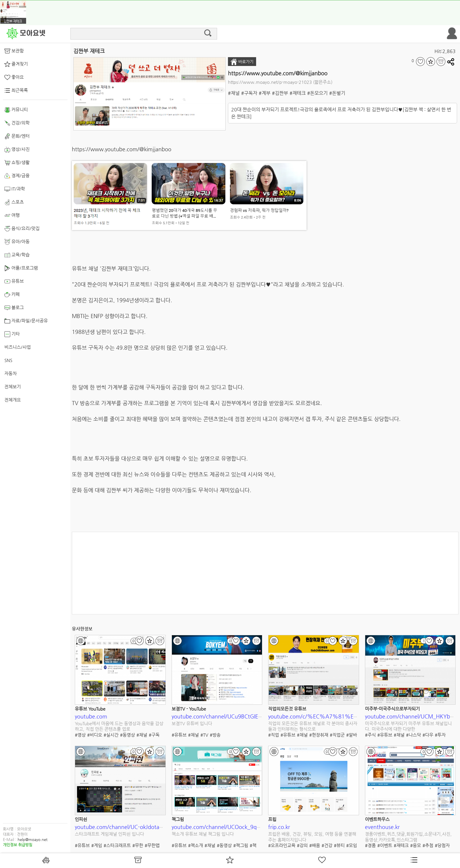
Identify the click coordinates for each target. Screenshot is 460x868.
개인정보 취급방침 (18, 845)
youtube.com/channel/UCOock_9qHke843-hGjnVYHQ (238, 827)
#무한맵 (152, 845)
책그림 (178, 819)
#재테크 (298, 93)
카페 (12, 295)
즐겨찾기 (16, 64)
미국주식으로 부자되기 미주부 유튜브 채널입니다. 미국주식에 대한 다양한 (408, 726)
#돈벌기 (337, 93)
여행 (12, 215)
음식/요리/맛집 (22, 229)
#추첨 (428, 845)
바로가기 (242, 62)
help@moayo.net (33, 839)
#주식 (370, 735)
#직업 (274, 735)
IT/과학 (15, 189)
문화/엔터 (17, 136)
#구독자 (249, 93)
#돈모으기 (317, 93)
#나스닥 (414, 735)
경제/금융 (17, 176)
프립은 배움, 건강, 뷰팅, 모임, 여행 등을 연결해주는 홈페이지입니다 (312, 837)
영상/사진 (17, 150)
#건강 (327, 845)
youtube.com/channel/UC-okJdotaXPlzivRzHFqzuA (137, 827)
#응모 (416, 845)
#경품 (370, 845)
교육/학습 (17, 255)
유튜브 (14, 281)
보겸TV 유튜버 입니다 (192, 723)
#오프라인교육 (282, 845)
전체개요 (13, 400)
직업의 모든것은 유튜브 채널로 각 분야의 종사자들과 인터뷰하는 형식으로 (313, 726)
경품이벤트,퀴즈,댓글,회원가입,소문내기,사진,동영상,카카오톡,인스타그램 (408, 837)
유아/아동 (17, 242)
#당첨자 (442, 845)
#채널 (234, 93)
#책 (253, 845)
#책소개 (196, 845)
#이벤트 (385, 845)
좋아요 (14, 77)
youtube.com (91, 716)
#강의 (302, 845)
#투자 (440, 735)
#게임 (97, 845)
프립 (272, 819)
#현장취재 (319, 735)
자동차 (11, 373)
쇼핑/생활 (17, 163)
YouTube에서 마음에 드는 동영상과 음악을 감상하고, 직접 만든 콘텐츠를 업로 (119, 726)
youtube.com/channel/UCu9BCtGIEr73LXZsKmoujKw (237, 716)
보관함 (14, 51)
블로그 (14, 308)
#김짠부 (280, 93)
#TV (204, 735)
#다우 (428, 735)
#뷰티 (339, 845)
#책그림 (241, 845)
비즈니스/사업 (18, 347)
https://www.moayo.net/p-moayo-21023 (270, 82)
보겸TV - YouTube (189, 709)
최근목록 (16, 91)
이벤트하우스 (377, 819)
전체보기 (13, 387)
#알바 (352, 735)
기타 (12, 334)
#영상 (80, 735)
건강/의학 (17, 123)
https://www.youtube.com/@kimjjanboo (278, 73)
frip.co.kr (279, 827)
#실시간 (111, 735)
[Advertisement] (265, 573)
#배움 (315, 845)
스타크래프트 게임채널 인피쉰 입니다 (109, 834)
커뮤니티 (16, 110)
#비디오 (95, 735)
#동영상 (127, 735)
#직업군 (337, 735)
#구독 (154, 735)
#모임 (352, 845)
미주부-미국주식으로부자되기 (392, 709)
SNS (8, 360)
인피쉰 (81, 819)
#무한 (138, 845)
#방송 (215, 735)
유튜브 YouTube (90, 709)
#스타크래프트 (117, 845)
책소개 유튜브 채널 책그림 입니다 (203, 834)
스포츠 (14, 202)
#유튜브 (179, 735)
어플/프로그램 (21, 268)
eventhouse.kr (382, 827)
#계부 (265, 93)
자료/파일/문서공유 (26, 321)
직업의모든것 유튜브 (287, 709)
